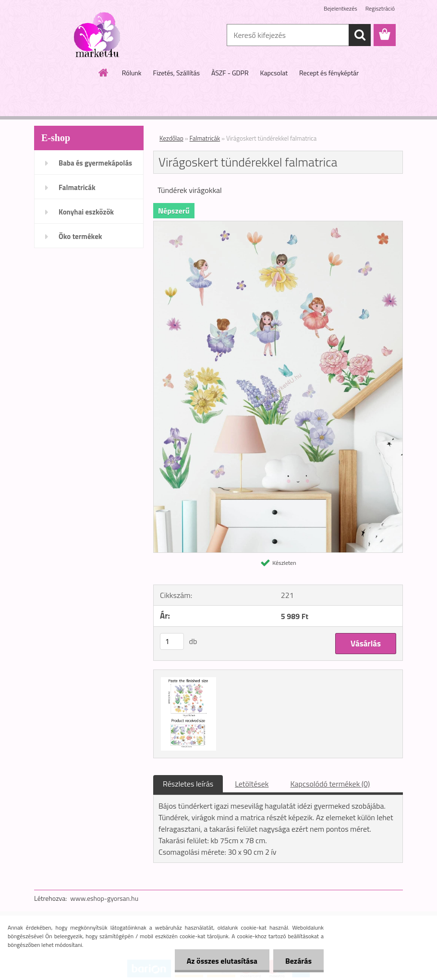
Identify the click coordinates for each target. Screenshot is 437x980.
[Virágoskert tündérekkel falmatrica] (278, 225)
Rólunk (132, 73)
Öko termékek (80, 236)
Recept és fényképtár (329, 73)
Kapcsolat (274, 73)
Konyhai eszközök (86, 212)
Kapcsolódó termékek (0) (330, 784)
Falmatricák (77, 187)
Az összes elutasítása (222, 961)
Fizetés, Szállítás (176, 73)
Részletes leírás (188, 784)
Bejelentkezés (340, 8)
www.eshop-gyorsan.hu (104, 898)
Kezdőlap (171, 138)
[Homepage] (104, 72)
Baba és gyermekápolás (95, 163)
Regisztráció (380, 8)
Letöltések (252, 784)
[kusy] (172, 641)
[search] (360, 35)
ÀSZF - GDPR (230, 73)
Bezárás (298, 961)
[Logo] (100, 36)
